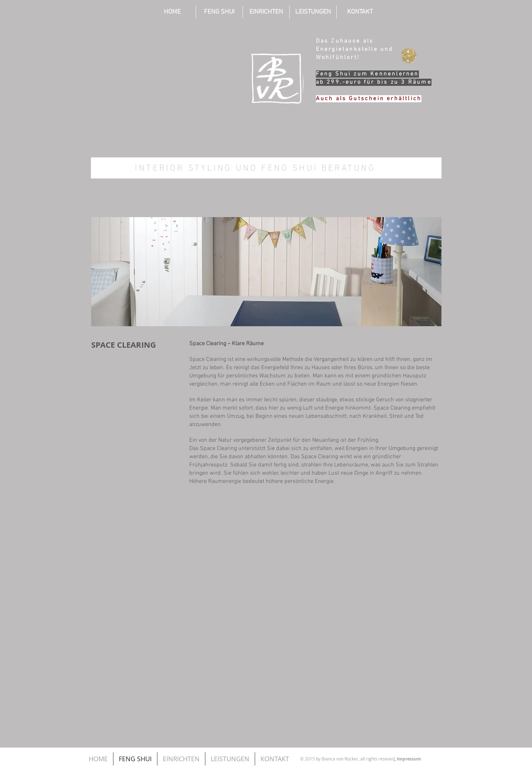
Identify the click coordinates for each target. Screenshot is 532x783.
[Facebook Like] (387, 740)
